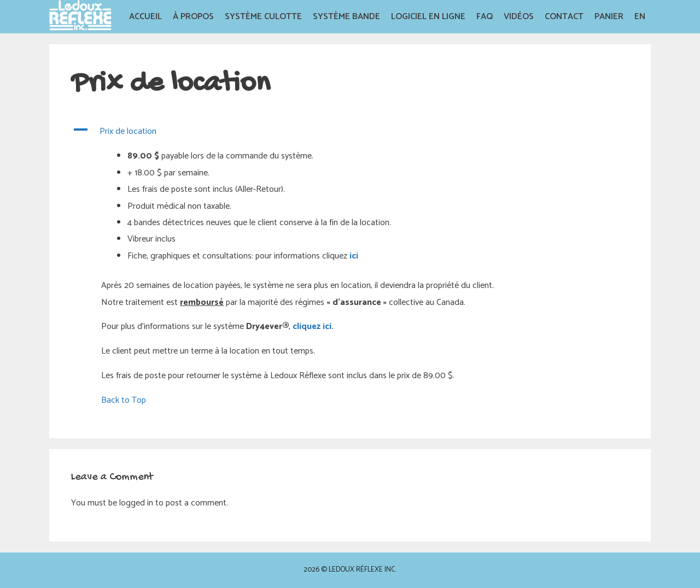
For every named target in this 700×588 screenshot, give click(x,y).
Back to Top (124, 400)
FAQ (485, 17)
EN (640, 17)
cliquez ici (312, 327)
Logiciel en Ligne (428, 17)
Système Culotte (263, 17)
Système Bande (346, 17)
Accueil (145, 17)
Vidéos (519, 17)
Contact (564, 17)
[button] (350, 132)
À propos (193, 17)
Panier (609, 17)
